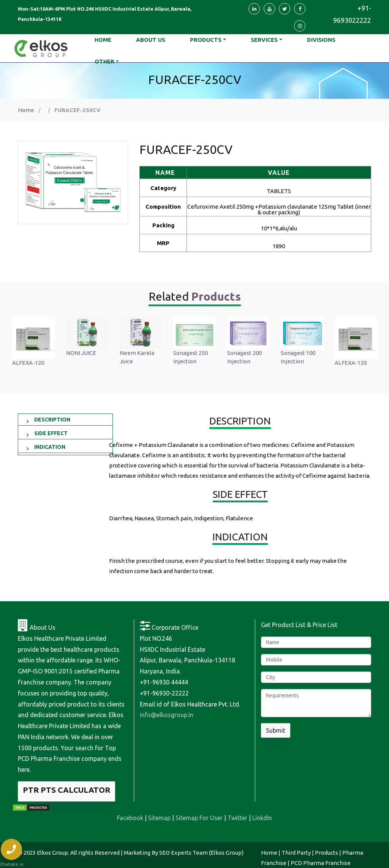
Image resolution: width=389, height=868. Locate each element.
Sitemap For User (199, 818)
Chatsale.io (11, 864)
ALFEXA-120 (41, 363)
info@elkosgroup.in (167, 715)
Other (104, 61)
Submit (276, 730)
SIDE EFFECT (51, 433)
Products (206, 40)
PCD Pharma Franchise (321, 863)
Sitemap (159, 818)
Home (26, 110)
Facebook (130, 818)
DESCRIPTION (52, 420)
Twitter (237, 818)
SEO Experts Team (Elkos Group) (201, 853)
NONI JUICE (94, 353)
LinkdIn (262, 818)
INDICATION (50, 447)
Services (264, 40)
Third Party (296, 853)
